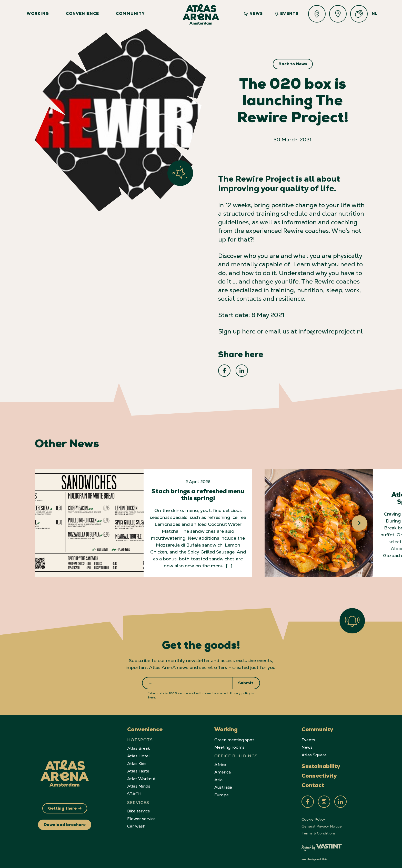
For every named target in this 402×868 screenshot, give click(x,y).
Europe (222, 791)
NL (375, 14)
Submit (246, 679)
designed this (314, 855)
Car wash (136, 822)
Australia (223, 783)
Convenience (83, 14)
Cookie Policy (313, 815)
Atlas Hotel (138, 752)
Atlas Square (314, 751)
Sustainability (321, 763)
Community (131, 14)
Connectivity (319, 772)
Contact (313, 782)
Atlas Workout (141, 775)
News (253, 14)
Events (287, 14)
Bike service (139, 807)
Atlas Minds (139, 782)
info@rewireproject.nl (331, 331)
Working (38, 14)
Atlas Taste (138, 767)
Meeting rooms (229, 743)
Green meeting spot (234, 736)
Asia (218, 776)
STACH (134, 790)
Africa (220, 760)
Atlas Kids (137, 759)
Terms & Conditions (319, 829)
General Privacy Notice (322, 822)
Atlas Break (139, 744)
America (223, 768)
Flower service (141, 815)
